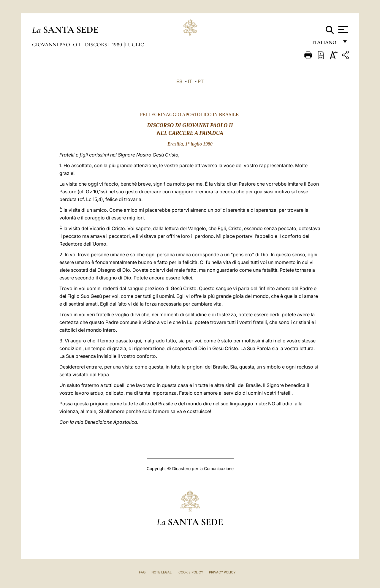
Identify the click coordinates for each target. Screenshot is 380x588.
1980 (118, 45)
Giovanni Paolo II (58, 45)
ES (179, 81)
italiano (326, 44)
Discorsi (98, 45)
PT (201, 81)
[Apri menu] (342, 30)
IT (190, 81)
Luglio (135, 45)
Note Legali (162, 572)
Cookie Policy (191, 572)
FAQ (142, 572)
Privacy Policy (222, 572)
